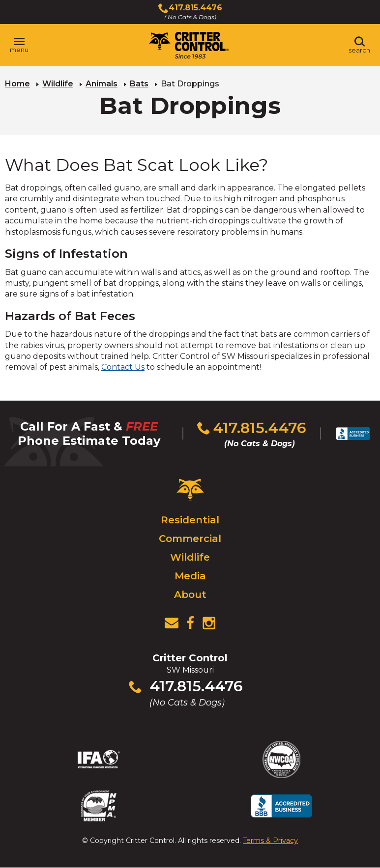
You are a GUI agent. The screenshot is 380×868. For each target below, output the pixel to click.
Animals (102, 84)
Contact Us (123, 367)
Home (17, 84)
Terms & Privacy (270, 841)
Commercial (190, 539)
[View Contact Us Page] (172, 623)
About (190, 595)
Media (190, 576)
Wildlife (58, 84)
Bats (139, 84)
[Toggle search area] (359, 45)
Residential (190, 520)
